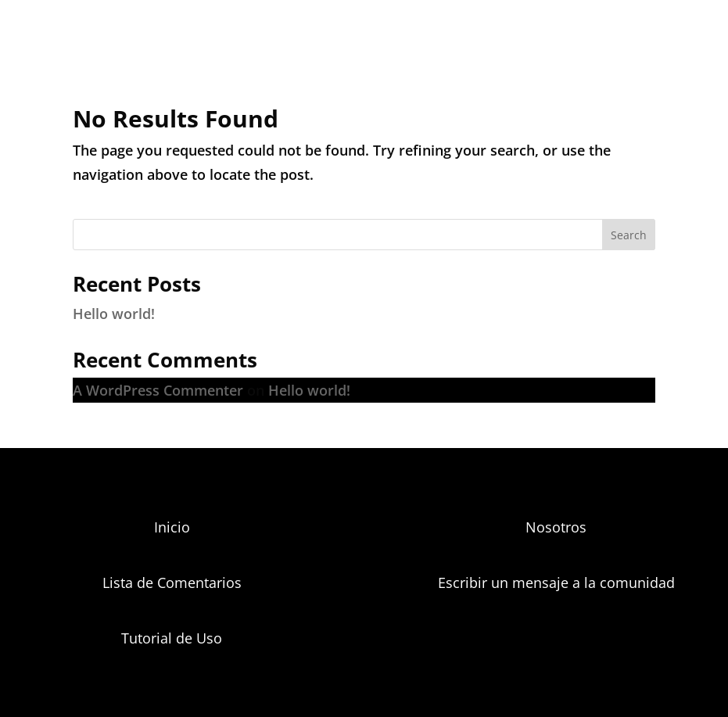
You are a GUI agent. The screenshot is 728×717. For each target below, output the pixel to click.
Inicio (172, 527)
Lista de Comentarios (172, 583)
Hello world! (114, 314)
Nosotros (556, 527)
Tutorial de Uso (172, 638)
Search (629, 235)
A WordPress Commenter (158, 390)
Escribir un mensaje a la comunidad (556, 583)
